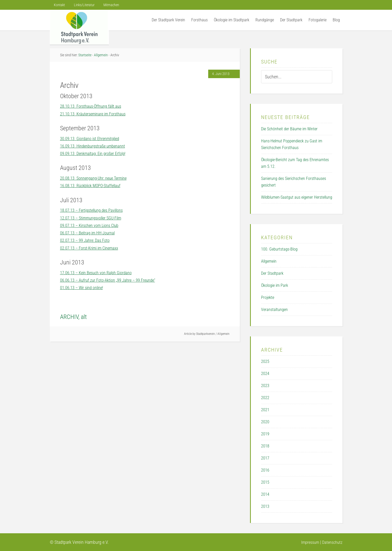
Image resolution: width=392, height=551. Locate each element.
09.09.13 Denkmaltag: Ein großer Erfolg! (96, 153)
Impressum (307, 542)
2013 (265, 506)
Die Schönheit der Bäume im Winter (289, 129)
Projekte (268, 297)
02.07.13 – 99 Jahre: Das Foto (87, 240)
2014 (265, 494)
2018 (265, 446)
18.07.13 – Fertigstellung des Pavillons (95, 210)
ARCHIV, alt (73, 317)
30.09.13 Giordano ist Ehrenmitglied (93, 138)
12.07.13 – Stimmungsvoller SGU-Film (95, 218)
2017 (265, 458)
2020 (265, 422)
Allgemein (223, 334)
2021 (265, 410)
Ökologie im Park (275, 285)
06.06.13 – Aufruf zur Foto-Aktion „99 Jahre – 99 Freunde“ (112, 280)
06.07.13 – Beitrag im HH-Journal (90, 233)
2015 (265, 482)
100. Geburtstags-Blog (279, 249)
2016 (265, 470)
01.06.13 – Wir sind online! (84, 287)
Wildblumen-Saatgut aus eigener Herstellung (297, 197)
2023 (265, 386)
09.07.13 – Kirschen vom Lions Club (93, 225)
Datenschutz (331, 542)
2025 (265, 361)
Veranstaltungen (274, 310)
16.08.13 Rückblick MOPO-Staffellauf (94, 185)
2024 (265, 374)
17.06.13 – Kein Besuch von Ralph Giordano (100, 273)
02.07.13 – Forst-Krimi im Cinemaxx (93, 248)
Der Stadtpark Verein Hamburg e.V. (79, 27)
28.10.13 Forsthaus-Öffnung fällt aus (94, 106)
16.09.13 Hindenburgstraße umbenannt (96, 146)
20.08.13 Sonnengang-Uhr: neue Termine (97, 178)
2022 (265, 398)
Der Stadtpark (272, 273)
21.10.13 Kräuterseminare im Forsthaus (96, 114)
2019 (265, 434)
